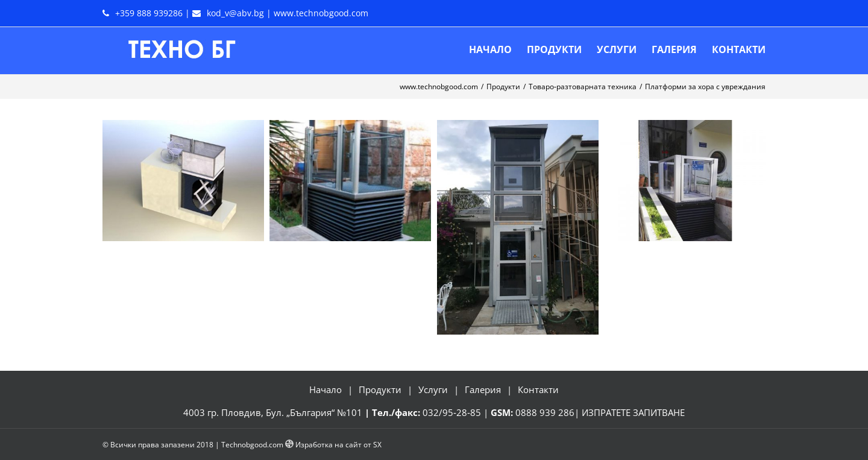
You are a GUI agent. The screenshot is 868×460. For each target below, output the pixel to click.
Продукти (380, 389)
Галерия (483, 389)
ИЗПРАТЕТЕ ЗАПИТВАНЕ (633, 412)
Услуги (433, 389)
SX (377, 445)
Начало (325, 389)
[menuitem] (498, 49)
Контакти (538, 389)
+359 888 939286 (149, 13)
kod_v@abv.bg (235, 13)
